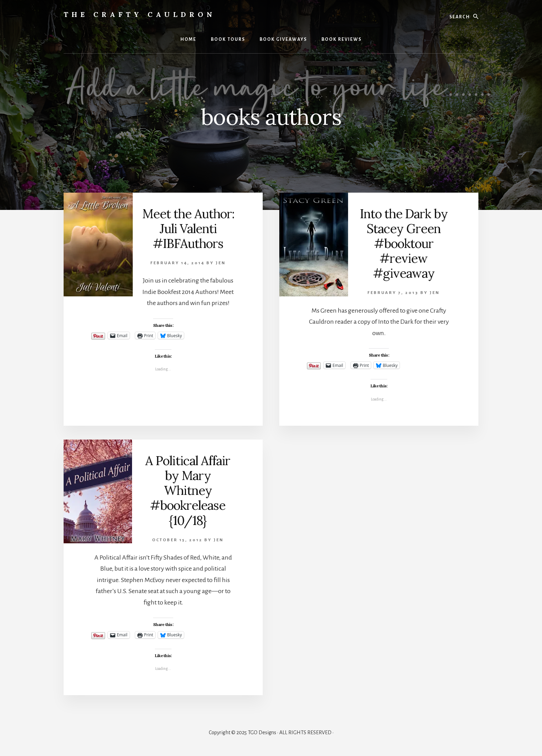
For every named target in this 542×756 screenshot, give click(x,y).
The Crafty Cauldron (140, 14)
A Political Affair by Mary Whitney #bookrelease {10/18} (188, 491)
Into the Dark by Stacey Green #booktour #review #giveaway (404, 244)
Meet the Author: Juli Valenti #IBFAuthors (188, 229)
